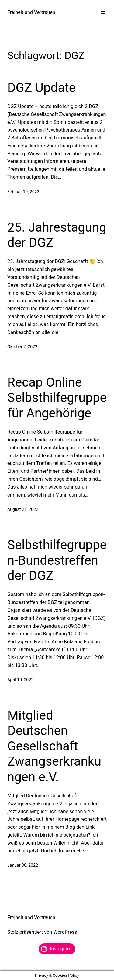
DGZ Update (41, 88)
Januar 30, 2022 (23, 865)
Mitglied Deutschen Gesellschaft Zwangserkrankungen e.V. (54, 746)
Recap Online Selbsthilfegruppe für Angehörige (57, 398)
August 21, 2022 (23, 509)
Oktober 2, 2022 (22, 347)
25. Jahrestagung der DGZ (57, 235)
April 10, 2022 (20, 680)
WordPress (65, 932)
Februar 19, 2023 (23, 192)
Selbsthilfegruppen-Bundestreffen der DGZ (57, 560)
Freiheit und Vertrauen (31, 12)
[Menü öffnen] (103, 12)
